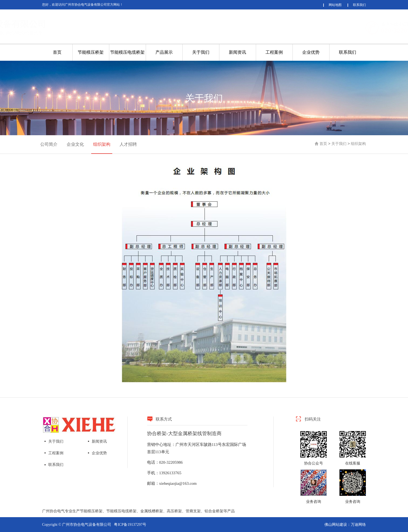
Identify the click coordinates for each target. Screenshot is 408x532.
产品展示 (164, 52)
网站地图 (335, 5)
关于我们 (201, 52)
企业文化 (75, 144)
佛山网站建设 (336, 525)
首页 (57, 52)
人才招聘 (128, 144)
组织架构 (102, 144)
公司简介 (49, 144)
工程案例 (274, 52)
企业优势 (311, 52)
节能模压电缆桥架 (127, 52)
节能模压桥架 (91, 52)
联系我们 (359, 5)
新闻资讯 (237, 52)
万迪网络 (358, 525)
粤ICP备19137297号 (130, 525)
